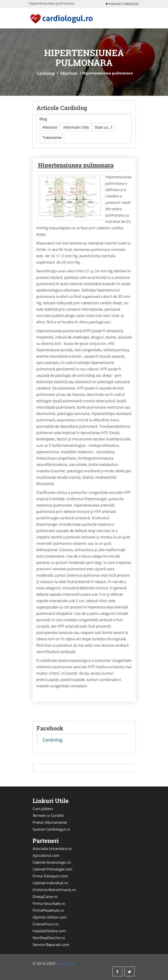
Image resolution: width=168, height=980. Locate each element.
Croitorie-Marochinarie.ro (54, 890)
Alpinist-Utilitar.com (50, 917)
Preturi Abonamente (50, 822)
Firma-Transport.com (50, 876)
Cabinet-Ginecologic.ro (52, 862)
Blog (43, 119)
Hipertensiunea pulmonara (76, 165)
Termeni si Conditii (48, 815)
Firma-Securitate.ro (49, 903)
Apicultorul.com (46, 855)
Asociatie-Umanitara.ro (52, 848)
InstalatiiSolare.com (49, 931)
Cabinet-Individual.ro (50, 883)
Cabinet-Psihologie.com (52, 869)
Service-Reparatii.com (51, 944)
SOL (73, 963)
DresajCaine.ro (45, 896)
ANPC (63, 963)
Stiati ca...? (103, 127)
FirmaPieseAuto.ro (48, 910)
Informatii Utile (76, 127)
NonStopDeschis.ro (49, 938)
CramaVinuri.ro (45, 924)
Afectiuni (69, 73)
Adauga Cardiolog (122, 4)
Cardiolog (46, 73)
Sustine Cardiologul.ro (51, 829)
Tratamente (52, 137)
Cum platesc (43, 809)
